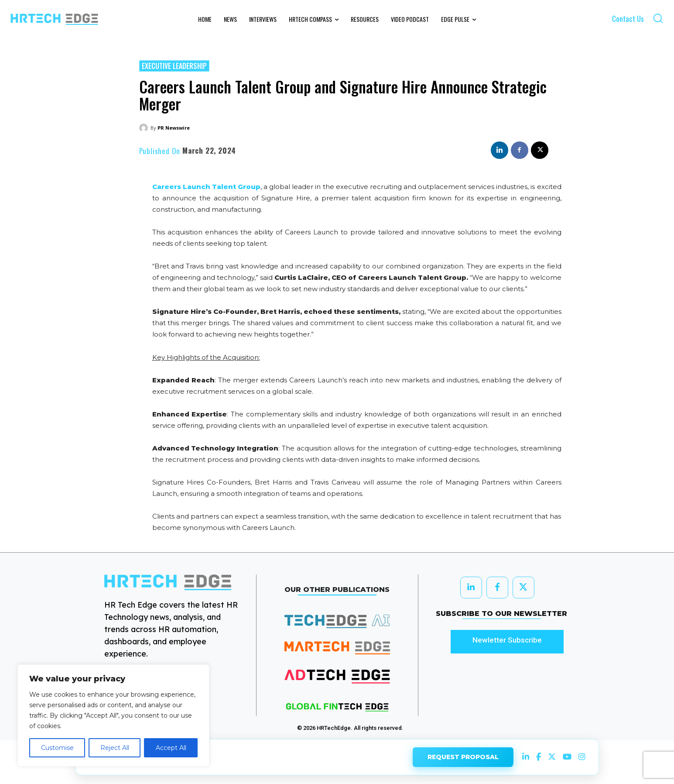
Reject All (115, 748)
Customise (57, 748)
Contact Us (628, 19)
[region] (113, 715)
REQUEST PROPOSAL (463, 754)
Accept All (171, 748)
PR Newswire (174, 128)
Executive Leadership (174, 66)
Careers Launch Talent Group (206, 187)
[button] (658, 18)
